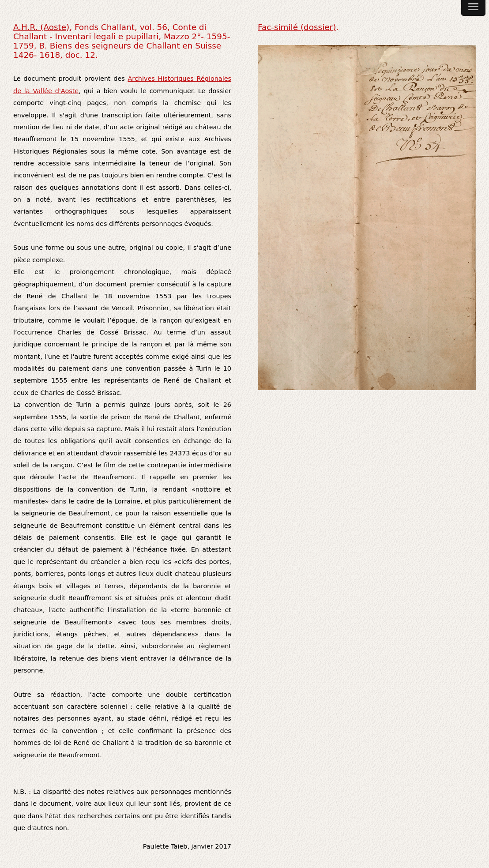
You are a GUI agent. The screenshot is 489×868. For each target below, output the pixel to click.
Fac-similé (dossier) (297, 27)
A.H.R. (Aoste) (41, 27)
